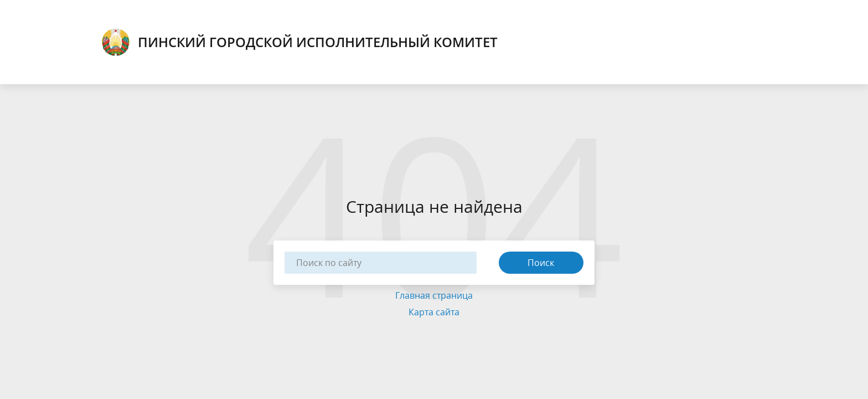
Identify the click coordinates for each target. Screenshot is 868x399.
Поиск (541, 263)
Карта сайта (434, 312)
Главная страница (434, 295)
